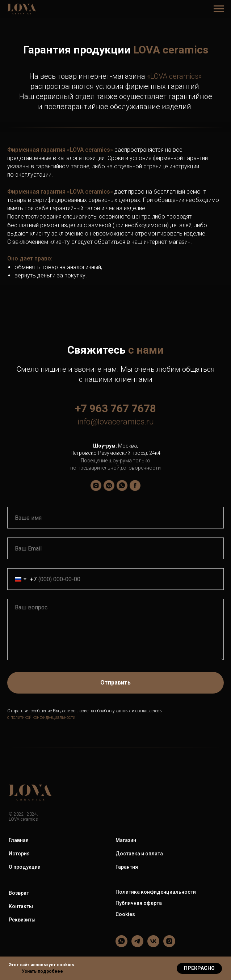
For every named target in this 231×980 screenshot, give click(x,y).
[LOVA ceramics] (109, 485)
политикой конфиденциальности (43, 717)
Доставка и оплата (139, 854)
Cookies (125, 914)
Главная (19, 840)
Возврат (19, 893)
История (19, 854)
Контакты (21, 906)
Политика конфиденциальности (156, 892)
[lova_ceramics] (96, 485)
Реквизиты (22, 920)
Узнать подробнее (42, 971)
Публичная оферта (139, 903)
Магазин (126, 840)
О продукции (25, 867)
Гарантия (127, 867)
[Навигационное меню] (219, 9)
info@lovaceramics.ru (116, 422)
